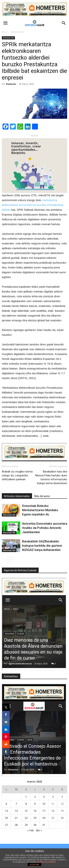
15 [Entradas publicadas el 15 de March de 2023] (26, 811)
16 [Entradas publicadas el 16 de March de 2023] (35, 811)
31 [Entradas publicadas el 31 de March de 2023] (44, 825)
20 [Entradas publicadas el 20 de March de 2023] (6, 818)
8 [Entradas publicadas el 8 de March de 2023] (26, 804)
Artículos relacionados (17, 496)
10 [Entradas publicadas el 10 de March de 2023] (44, 804)
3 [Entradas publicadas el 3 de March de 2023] (44, 797)
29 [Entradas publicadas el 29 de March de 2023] (26, 825)
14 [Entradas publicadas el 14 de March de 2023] (16, 811)
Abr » (39, 830)
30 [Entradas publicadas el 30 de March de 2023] (35, 825)
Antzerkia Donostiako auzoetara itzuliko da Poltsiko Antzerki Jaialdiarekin (45, 528)
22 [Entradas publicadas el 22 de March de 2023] (26, 818)
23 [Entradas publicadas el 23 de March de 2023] (35, 818)
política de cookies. (47, 862)
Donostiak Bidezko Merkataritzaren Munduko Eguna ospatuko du (40, 510)
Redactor (11, 84)
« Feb (30, 830)
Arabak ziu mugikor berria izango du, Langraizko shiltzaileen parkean (17, 475)
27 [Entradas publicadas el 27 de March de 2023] (6, 825)
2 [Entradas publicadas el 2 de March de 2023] (35, 797)
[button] (64, 23)
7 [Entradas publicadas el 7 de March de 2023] (16, 804)
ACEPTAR (34, 865)
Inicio (5, 32)
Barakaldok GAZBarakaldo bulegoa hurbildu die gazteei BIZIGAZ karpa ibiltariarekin (42, 546)
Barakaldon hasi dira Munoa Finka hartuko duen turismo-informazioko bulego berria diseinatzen (51, 477)
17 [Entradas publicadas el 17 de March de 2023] (44, 811)
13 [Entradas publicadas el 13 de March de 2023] (6, 811)
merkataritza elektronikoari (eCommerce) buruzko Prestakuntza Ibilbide (33, 205)
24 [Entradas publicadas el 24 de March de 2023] (44, 818)
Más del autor (42, 496)
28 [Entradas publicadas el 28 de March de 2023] (16, 825)
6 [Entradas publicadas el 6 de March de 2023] (6, 804)
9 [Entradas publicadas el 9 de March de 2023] (35, 804)
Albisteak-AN (8, 38)
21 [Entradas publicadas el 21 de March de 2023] (16, 818)
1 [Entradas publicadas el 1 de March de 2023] (26, 797)
